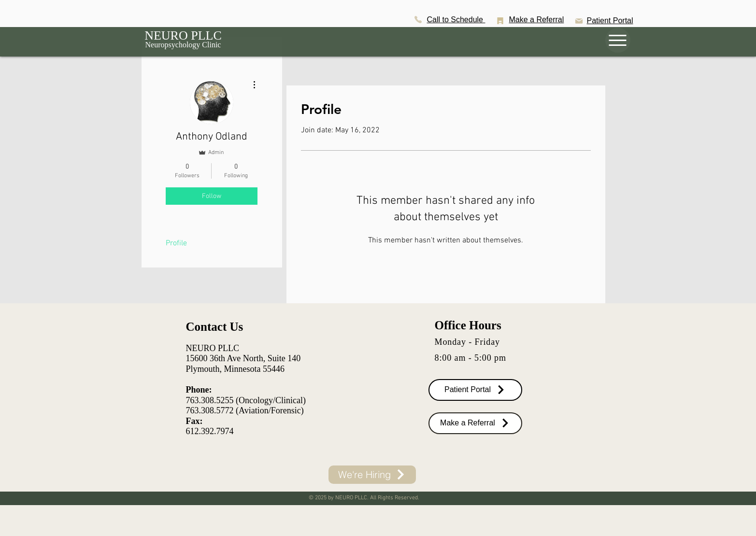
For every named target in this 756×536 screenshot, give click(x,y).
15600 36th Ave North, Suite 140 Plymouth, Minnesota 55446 (243, 364)
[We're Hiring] (372, 475)
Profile (176, 243)
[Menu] (618, 40)
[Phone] (418, 19)
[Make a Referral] (475, 423)
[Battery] (500, 21)
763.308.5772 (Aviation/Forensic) (245, 410)
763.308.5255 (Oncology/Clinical (244, 400)
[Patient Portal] (475, 390)
